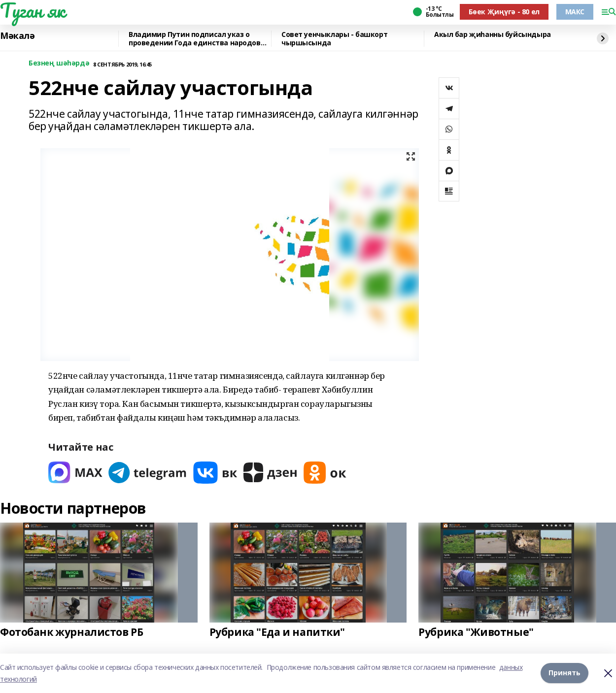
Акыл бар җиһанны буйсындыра (493, 35)
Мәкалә (17, 36)
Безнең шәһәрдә (59, 63)
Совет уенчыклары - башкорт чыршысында (334, 39)
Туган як (33, 10)
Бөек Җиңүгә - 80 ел (504, 12)
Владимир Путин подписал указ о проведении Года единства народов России (195, 39)
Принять (565, 673)
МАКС (575, 12)
